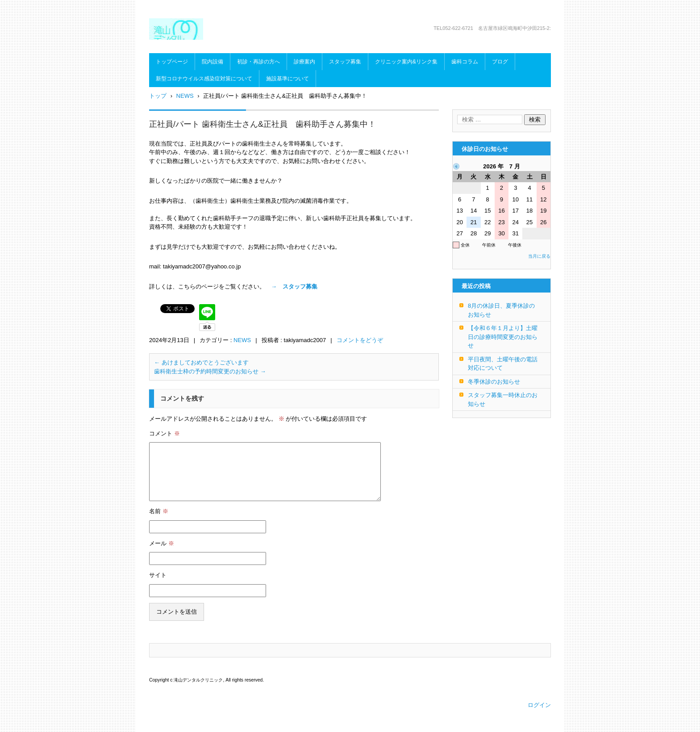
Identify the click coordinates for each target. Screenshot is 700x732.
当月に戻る (539, 256)
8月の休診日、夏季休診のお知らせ (501, 310)
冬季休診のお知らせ (494, 382)
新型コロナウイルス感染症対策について (204, 79)
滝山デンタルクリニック (221, 46)
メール (162, 543)
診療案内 (304, 62)
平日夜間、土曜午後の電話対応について (503, 364)
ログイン (539, 705)
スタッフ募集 (345, 62)
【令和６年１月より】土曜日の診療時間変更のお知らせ (503, 337)
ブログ (500, 62)
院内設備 (212, 62)
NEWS (242, 340)
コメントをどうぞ (360, 340)
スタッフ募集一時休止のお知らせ (503, 399)
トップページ (172, 62)
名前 (159, 511)
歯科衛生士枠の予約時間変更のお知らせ (210, 371)
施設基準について (287, 79)
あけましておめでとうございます (201, 362)
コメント (165, 433)
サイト (158, 575)
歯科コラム (465, 62)
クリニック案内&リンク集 (406, 62)
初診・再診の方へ (258, 62)
